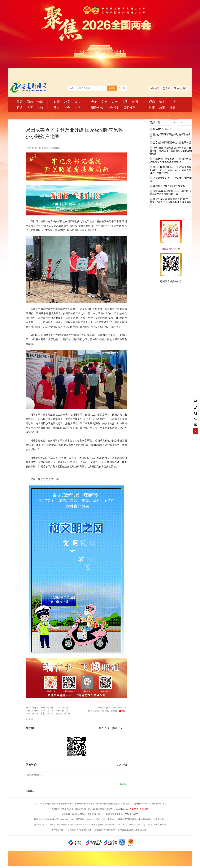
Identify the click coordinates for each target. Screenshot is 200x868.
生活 (173, 102)
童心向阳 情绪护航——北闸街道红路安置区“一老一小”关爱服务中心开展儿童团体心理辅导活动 (171, 170)
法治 (77, 108)
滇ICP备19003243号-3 (44, 824)
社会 (67, 108)
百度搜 (122, 88)
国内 (30, 102)
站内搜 (112, 88)
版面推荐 (129, 108)
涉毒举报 (134, 809)
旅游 (57, 108)
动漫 (135, 102)
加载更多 (30, 791)
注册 (155, 88)
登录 (167, 88)
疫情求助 (144, 809)
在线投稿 (180, 88)
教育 (67, 102)
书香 (125, 102)
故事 (162, 108)
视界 (173, 108)
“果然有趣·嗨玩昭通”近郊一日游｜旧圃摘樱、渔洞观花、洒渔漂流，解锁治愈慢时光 (171, 151)
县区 (30, 108)
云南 (40, 102)
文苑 (104, 102)
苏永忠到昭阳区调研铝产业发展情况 (172, 143)
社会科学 (113, 108)
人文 (115, 102)
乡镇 (40, 108)
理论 (152, 102)
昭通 (19, 108)
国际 (19, 102)
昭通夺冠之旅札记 (163, 129)
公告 (77, 102)
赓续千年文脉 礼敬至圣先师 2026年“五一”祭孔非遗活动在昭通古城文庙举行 (170, 202)
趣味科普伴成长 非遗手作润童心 (170, 186)
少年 (94, 102)
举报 (123, 711)
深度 (162, 102)
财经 (57, 102)
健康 (152, 108)
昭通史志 (97, 108)
